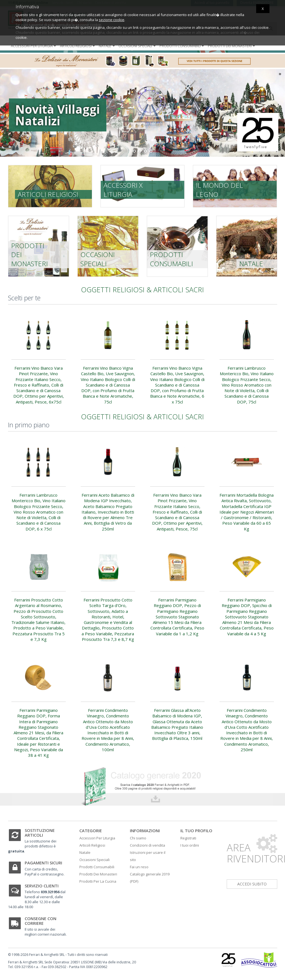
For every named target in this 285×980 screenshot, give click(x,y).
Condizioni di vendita (147, 845)
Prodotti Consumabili (97, 867)
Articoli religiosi (78, 46)
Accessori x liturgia (123, 190)
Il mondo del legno (220, 190)
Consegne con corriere (41, 921)
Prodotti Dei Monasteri (98, 874)
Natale (107, 46)
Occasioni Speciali (94, 860)
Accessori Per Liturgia (97, 838)
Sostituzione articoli (40, 833)
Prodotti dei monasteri (232, 46)
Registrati (188, 838)
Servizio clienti (42, 886)
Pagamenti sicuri (43, 863)
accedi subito (252, 884)
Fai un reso (139, 867)
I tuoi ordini (190, 845)
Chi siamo (138, 838)
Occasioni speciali (138, 46)
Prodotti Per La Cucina (98, 881)
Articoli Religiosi (92, 845)
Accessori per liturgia (34, 46)
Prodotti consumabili (182, 46)
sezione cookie (112, 20)
